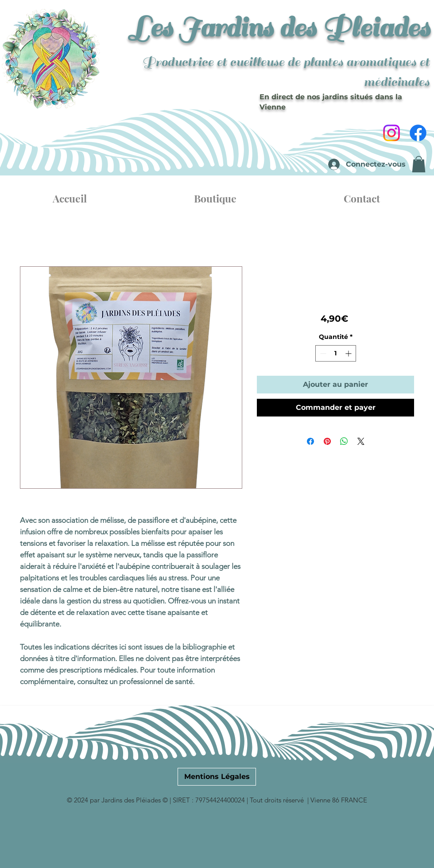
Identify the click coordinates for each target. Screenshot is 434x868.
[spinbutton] (336, 353)
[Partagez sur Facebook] (310, 441)
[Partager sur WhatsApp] (344, 441)
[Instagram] (391, 133)
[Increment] (349, 353)
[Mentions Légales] (217, 777)
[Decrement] (322, 353)
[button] (419, 164)
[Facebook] (418, 133)
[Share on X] (361, 441)
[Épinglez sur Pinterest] (327, 441)
